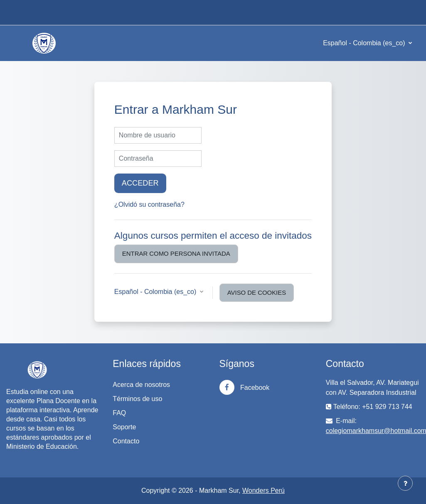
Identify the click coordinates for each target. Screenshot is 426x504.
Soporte (124, 427)
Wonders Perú (263, 491)
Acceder (140, 183)
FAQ (119, 413)
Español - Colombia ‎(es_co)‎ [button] (156, 292)
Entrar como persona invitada (176, 253)
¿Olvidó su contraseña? (149, 204)
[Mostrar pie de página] (405, 483)
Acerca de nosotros (141, 385)
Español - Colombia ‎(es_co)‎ (365, 43)
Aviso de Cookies (257, 292)
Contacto (126, 441)
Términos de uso (137, 399)
